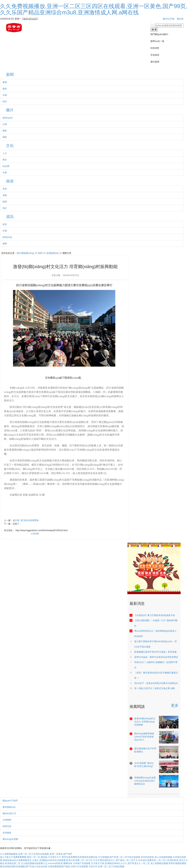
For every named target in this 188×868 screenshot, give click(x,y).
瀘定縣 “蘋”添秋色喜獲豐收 (26, 520)
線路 (5, 202)
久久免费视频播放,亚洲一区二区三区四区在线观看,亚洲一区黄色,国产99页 (36, 854)
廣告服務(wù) (9, 807)
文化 (10, 146)
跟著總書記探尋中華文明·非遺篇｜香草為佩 (155, 652)
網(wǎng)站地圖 (10, 839)
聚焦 (5, 89)
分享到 (34, 534)
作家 (5, 173)
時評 (5, 102)
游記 (5, 208)
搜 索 (154, 30)
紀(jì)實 (6, 166)
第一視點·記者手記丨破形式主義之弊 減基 (155, 688)
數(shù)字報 (169, 19)
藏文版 (180, 19)
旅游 (10, 181)
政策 (5, 224)
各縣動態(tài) (52, 253)
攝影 (5, 137)
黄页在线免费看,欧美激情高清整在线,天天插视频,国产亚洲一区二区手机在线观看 (101, 857)
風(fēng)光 (8, 118)
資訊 (10, 217)
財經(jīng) (7, 237)
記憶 (5, 124)
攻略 (5, 195)
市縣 (5, 95)
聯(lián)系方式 (9, 813)
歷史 (5, 160)
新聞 (10, 75)
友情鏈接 (7, 833)
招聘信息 (7, 826)
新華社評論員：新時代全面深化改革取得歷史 (156, 657)
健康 (5, 244)
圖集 (5, 131)
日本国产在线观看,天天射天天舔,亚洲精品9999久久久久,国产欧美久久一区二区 (111, 863)
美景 (5, 189)
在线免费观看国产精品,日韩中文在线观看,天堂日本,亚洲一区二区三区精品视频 (86, 866)
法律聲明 (7, 820)
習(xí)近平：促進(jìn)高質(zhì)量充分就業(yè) (156, 683)
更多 (175, 706)
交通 (5, 231)
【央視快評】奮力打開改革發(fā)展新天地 (155, 615)
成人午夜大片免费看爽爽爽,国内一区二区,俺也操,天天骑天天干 (31, 857)
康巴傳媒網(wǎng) (25, 253)
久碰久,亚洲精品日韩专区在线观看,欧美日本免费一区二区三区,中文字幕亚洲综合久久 (74, 860)
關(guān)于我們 (10, 801)
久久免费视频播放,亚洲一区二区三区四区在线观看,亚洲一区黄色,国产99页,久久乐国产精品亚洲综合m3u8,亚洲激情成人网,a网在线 (94, 9)
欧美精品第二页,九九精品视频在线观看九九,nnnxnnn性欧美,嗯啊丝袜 (39, 863)
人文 (5, 153)
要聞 (5, 82)
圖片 (10, 110)
